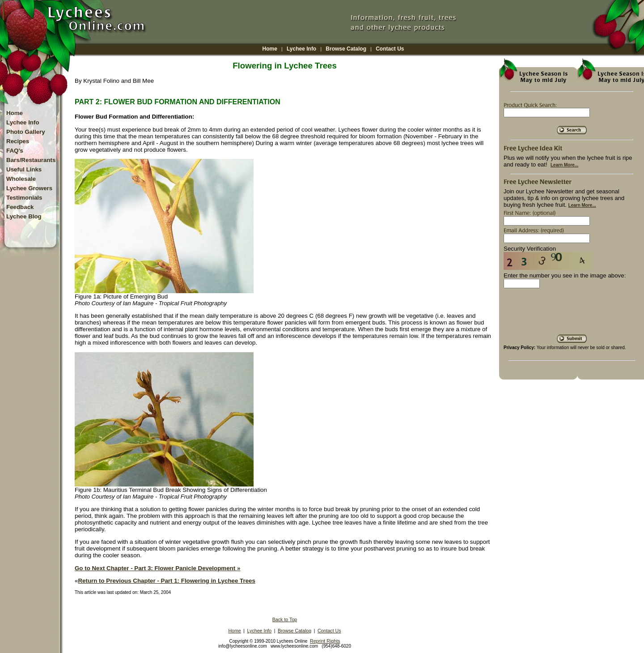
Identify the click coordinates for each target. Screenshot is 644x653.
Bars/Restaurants (31, 160)
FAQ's (15, 151)
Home (270, 49)
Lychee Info (301, 49)
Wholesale (21, 179)
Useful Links (24, 169)
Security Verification (530, 249)
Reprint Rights (325, 641)
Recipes (18, 141)
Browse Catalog (346, 49)
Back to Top (285, 619)
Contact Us (390, 49)
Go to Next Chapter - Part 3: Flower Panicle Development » (157, 568)
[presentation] (572, 315)
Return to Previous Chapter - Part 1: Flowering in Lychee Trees (166, 581)
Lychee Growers (29, 188)
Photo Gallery (26, 132)
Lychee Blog (24, 216)
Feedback (20, 207)
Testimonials (24, 198)
